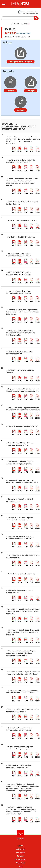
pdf (14, 152)
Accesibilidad (20, 859)
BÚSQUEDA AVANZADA (19, 23)
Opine (21, 846)
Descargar (31, 91)
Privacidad (21, 853)
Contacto (20, 856)
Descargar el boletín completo (20, 62)
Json (37, 152)
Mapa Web (21, 863)
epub (26, 152)
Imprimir (10, 91)
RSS (20, 866)
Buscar (36, 19)
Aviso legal (21, 849)
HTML (20, 152)
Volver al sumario (24, 33)
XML (32, 152)
